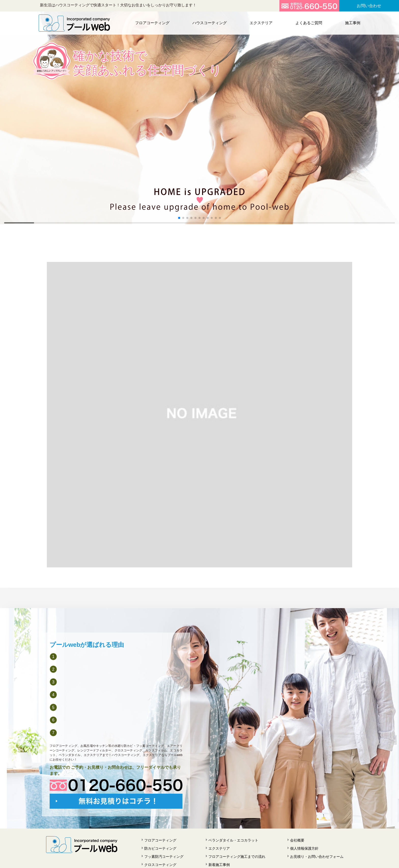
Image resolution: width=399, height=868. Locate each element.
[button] (179, 218)
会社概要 (297, 840)
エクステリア (261, 23)
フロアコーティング (153, 23)
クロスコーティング (160, 865)
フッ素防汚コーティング (164, 857)
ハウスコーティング (210, 23)
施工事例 (351, 23)
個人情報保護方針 (304, 848)
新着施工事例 (219, 865)
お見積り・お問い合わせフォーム (317, 857)
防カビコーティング (160, 848)
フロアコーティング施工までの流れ (237, 857)
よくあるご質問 (308, 23)
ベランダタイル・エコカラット (233, 840)
